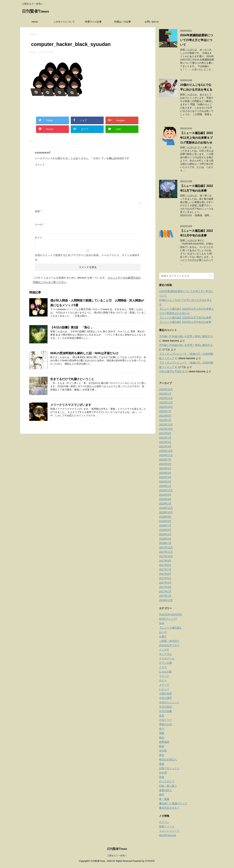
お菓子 (163, 636)
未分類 (163, 751)
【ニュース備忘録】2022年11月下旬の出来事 (185, 318)
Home (35, 22)
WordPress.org (168, 835)
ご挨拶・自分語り (169, 641)
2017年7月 (165, 569)
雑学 (162, 795)
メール (39, 224)
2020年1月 (165, 486)
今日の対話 (165, 707)
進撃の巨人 (165, 790)
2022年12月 (166, 398)
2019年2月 (165, 504)
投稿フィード (167, 826)
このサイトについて (64, 22)
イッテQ (164, 650)
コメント (40, 165)
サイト (39, 238)
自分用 (163, 773)
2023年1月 (165, 394)
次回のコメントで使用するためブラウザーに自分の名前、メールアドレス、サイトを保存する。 (87, 257)
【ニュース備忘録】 (171, 628)
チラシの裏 (165, 663)
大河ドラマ (165, 720)
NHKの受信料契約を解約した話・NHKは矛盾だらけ (84, 353)
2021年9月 (165, 433)
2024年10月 (166, 389)
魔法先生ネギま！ (169, 808)
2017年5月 (165, 578)
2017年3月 (165, 587)
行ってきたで (167, 781)
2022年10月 (166, 407)
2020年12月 (166, 451)
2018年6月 (165, 530)
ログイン (164, 822)
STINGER (150, 861)
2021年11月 (166, 424)
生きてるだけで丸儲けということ (72, 379)
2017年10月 (166, 556)
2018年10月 (166, 512)
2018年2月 (165, 539)
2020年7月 (165, 460)
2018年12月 (166, 508)
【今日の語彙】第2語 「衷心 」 (72, 327)
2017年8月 (165, 565)
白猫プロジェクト (169, 768)
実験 (162, 733)
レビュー (164, 689)
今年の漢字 (165, 698)
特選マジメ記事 (93, 22)
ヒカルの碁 (165, 672)
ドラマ (163, 667)
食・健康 (164, 799)
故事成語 (164, 742)
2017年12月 (166, 547)
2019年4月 (165, 499)
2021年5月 (165, 442)
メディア (164, 685)
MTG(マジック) (168, 619)
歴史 (162, 755)
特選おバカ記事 (123, 22)
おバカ (163, 632)
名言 (162, 716)
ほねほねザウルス (169, 645)
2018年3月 (165, 534)
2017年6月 (165, 574)
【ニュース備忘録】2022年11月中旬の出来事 (185, 322)
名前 (38, 211)
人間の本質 (165, 694)
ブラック (164, 676)
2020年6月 (165, 464)
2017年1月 (165, 596)
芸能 (162, 777)
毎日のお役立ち (168, 759)
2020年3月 (165, 477)
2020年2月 (165, 482)
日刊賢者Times (35, 12)
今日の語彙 (165, 711)
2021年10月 (166, 429)
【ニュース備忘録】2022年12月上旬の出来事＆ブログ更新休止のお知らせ (197, 138)
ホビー (163, 680)
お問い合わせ (152, 22)
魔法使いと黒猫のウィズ (173, 803)
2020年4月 (165, 473)
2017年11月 (166, 552)
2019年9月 (165, 495)
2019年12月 (166, 490)
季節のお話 (165, 724)
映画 (162, 746)
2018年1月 (165, 543)
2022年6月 (165, 416)
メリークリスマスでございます (71, 405)
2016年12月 (166, 600)
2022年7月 (165, 411)
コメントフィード (169, 831)
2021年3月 (165, 446)
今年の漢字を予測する (172, 371)
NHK (162, 623)
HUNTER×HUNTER (170, 614)
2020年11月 (166, 455)
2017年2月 (165, 591)
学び (162, 729)
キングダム (165, 654)
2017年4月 (165, 583)
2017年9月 (165, 561)
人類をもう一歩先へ (117, 856)
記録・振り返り (168, 786)
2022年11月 (166, 403)
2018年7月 (165, 526)
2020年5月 (165, 468)
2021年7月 (165, 438)
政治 (162, 737)
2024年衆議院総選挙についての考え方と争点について (197, 40)
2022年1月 (165, 420)
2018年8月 (165, 521)
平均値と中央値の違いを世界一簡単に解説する (186, 336)
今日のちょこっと (169, 702)
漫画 (162, 764)
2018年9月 (165, 517)
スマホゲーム (167, 658)
